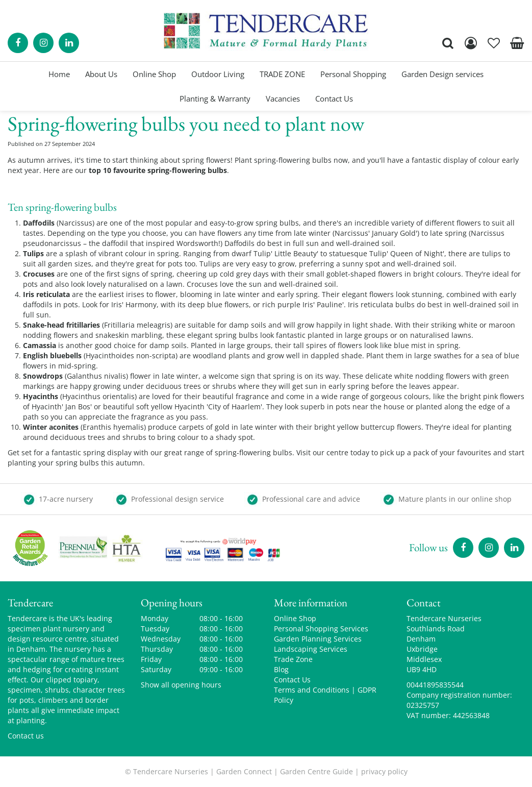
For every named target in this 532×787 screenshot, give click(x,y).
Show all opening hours (181, 685)
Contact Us (292, 680)
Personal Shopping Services (321, 629)
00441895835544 (435, 685)
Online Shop (295, 618)
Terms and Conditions (312, 690)
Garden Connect (244, 771)
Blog (281, 669)
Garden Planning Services (318, 639)
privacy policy (384, 771)
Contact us (26, 736)
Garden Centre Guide (316, 771)
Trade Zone (293, 659)
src (448, 43)
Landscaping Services (311, 649)
